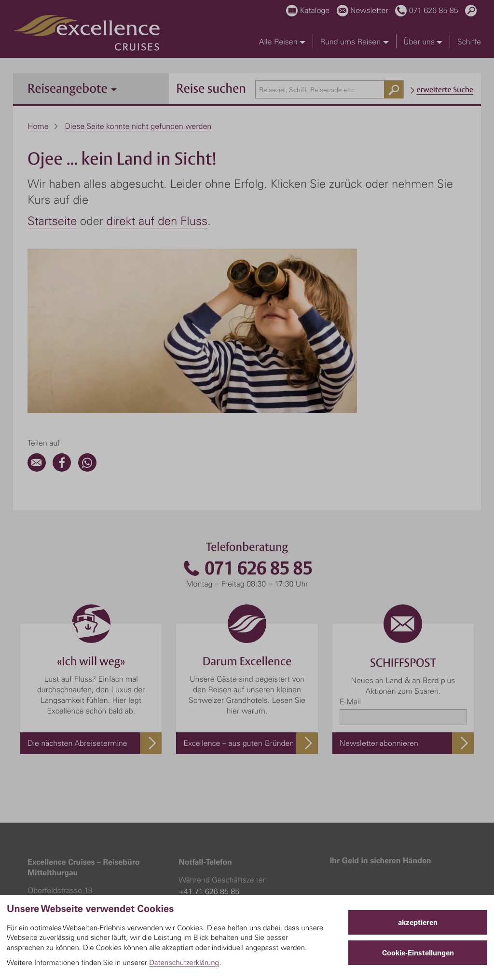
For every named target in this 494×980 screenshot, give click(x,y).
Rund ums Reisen (354, 42)
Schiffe (469, 42)
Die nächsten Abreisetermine (77, 587)
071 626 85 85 (247, 412)
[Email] (37, 312)
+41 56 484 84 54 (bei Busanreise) (237, 769)
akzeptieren (418, 922)
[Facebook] (62, 312)
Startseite (52, 221)
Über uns (423, 42)
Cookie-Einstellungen (418, 953)
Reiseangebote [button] (72, 88)
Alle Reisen (282, 42)
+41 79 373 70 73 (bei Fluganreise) (238, 780)
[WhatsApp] (87, 312)
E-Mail (350, 545)
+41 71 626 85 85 (209, 735)
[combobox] (329, 89)
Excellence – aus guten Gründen (239, 587)
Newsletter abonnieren (379, 587)
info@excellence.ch (60, 769)
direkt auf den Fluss (157, 221)
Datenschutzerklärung (184, 962)
